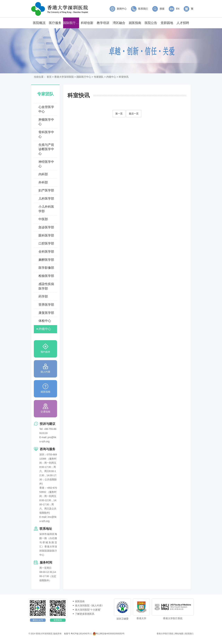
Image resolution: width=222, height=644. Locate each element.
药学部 (43, 297)
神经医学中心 (46, 164)
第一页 (119, 114)
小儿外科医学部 (46, 209)
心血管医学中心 (46, 109)
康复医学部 (46, 313)
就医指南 (135, 23)
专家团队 (99, 77)
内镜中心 (111, 77)
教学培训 (103, 23)
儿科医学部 (46, 199)
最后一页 (134, 114)
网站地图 (179, 634)
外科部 (43, 182)
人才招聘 (183, 23)
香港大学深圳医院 (64, 77)
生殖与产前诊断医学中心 (46, 149)
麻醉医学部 (46, 260)
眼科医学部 (46, 235)
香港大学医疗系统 (165, 634)
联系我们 (139, 9)
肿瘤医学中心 (46, 122)
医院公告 (151, 23)
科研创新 (87, 23)
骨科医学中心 (46, 134)
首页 (49, 77)
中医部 (43, 219)
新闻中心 (118, 9)
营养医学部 (46, 305)
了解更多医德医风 (85, 614)
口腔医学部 (46, 243)
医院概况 (39, 23)
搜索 (158, 9)
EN (174, 9)
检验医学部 (46, 276)
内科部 (43, 174)
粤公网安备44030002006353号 (109, 634)
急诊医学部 (46, 227)
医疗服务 (55, 23)
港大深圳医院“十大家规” (88, 610)
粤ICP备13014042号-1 (81, 634)
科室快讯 (124, 77)
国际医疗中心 (71, 23)
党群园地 (167, 23)
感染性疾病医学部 (46, 286)
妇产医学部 (46, 190)
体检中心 (45, 321)
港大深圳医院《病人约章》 (89, 606)
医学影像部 (46, 268)
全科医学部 (46, 252)
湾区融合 (119, 23)
